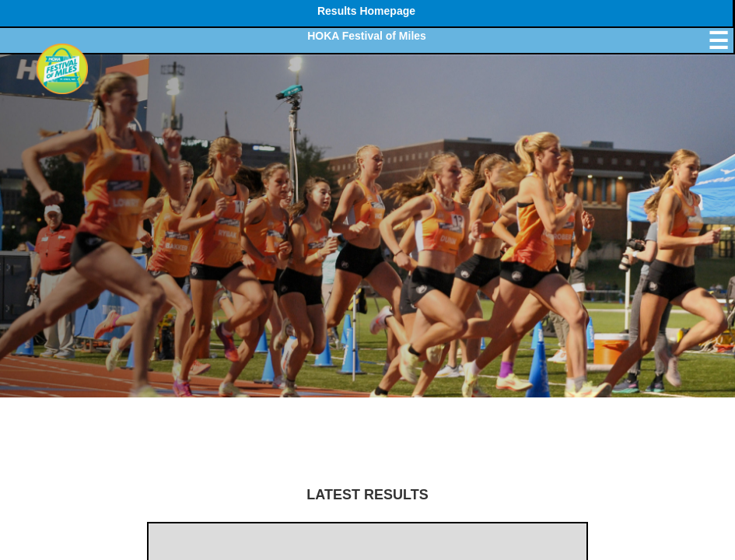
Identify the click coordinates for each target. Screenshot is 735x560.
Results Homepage (366, 11)
